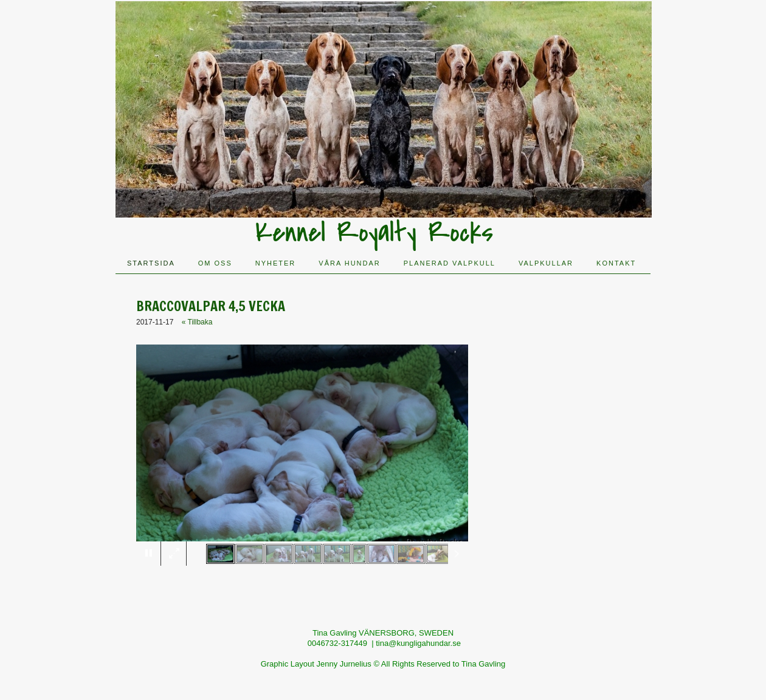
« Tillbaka (197, 322)
